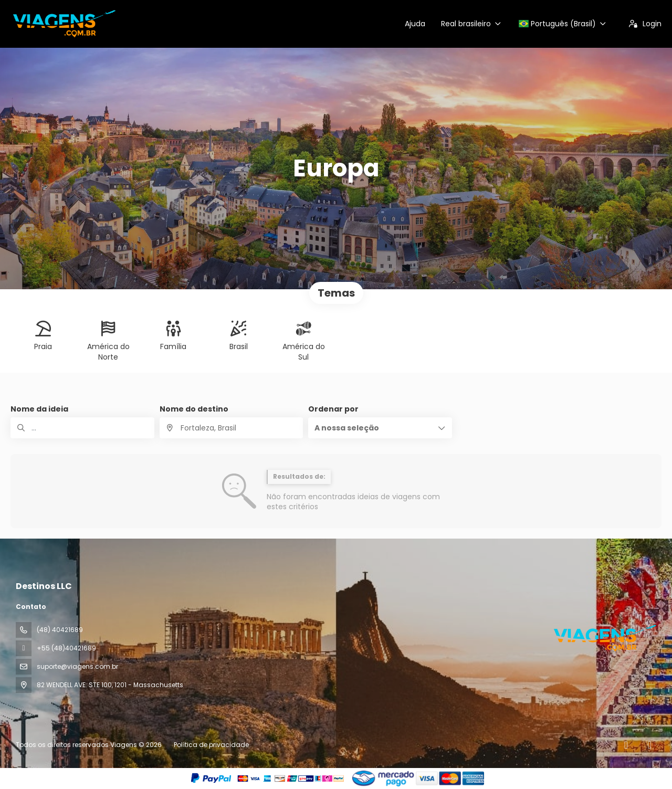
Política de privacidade (211, 745)
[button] (380, 428)
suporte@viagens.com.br (77, 666)
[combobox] (232, 428)
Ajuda (415, 24)
